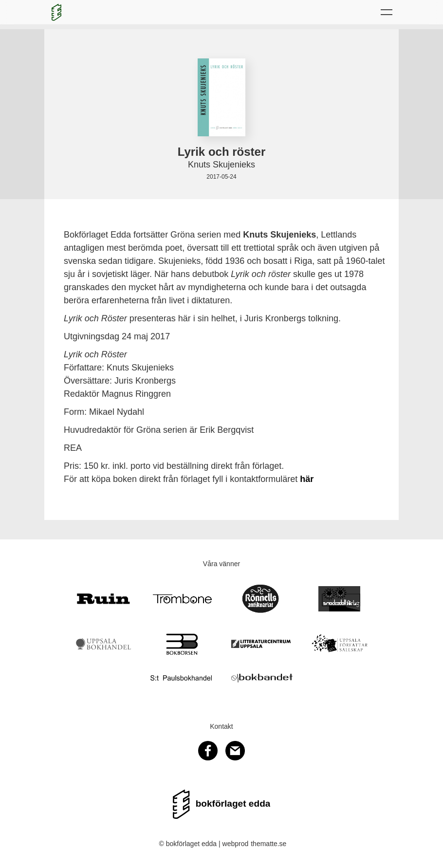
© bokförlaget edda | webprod (204, 844)
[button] (387, 12)
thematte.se (268, 844)
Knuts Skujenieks (221, 165)
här (307, 479)
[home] (56, 12)
